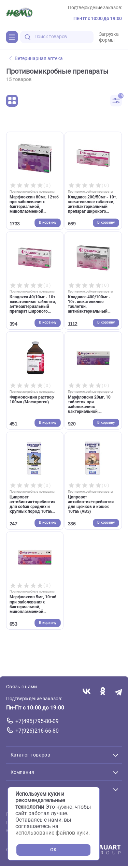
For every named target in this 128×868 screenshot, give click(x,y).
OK (53, 850)
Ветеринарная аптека (36, 58)
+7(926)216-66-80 (37, 731)
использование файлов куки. (53, 833)
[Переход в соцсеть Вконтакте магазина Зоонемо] (87, 692)
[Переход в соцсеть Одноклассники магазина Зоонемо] (103, 692)
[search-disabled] (28, 37)
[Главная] (19, 13)
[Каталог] (12, 37)
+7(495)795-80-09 (37, 721)
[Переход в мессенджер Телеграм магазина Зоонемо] (119, 692)
